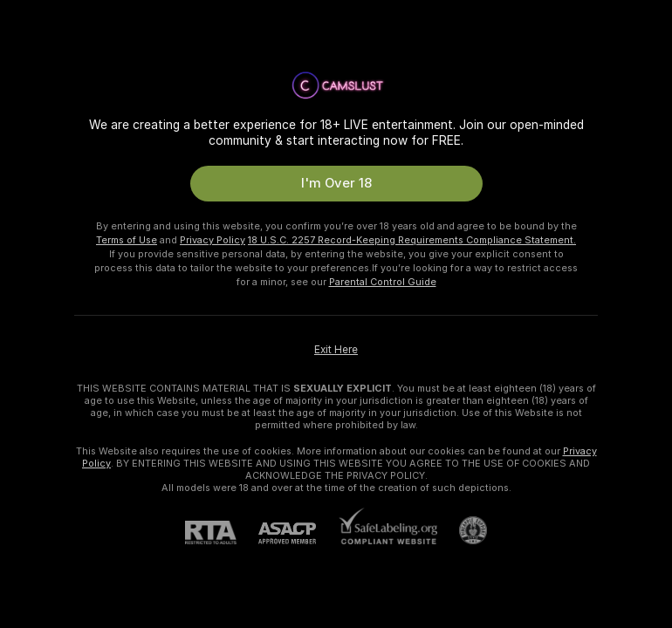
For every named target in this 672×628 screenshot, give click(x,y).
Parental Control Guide (383, 282)
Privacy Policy (213, 240)
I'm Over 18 (336, 183)
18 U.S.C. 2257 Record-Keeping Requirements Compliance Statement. (412, 240)
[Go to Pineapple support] (462, 530)
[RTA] (222, 532)
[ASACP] (298, 533)
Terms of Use (127, 240)
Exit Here (336, 350)
